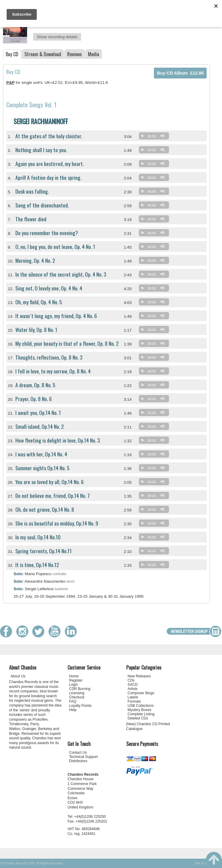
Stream (43, 54)
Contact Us (78, 753)
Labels (133, 697)
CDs (131, 680)
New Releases (139, 676)
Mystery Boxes (140, 710)
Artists (133, 689)
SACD (133, 685)
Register (76, 680)
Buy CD (12, 54)
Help (73, 710)
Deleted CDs (138, 718)
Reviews (75, 54)
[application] (155, 137)
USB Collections (141, 706)
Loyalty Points (80, 706)
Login (73, 685)
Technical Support (83, 757)
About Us (18, 676)
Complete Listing (141, 714)
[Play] (143, 136)
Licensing (77, 693)
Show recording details (57, 37)
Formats (134, 701)
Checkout (77, 697)
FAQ (73, 701)
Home (74, 676)
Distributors (78, 761)
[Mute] (163, 136)
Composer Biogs (141, 693)
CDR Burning (80, 689)
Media (94, 54)
